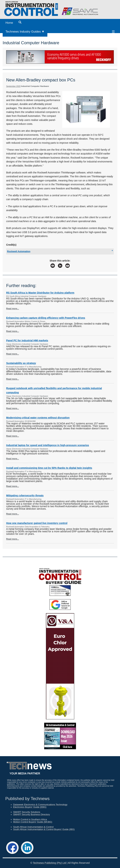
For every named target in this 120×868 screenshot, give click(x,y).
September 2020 (13, 86)
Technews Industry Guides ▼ (25, 32)
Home (9, 23)
